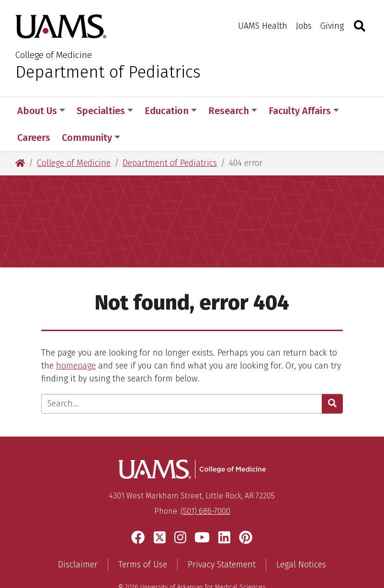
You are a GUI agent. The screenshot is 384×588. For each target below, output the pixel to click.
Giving (332, 26)
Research (233, 111)
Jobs (304, 26)
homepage (76, 339)
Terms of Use (143, 538)
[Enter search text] (182, 377)
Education (171, 111)
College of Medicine (54, 55)
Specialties (105, 111)
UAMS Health (263, 26)
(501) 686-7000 (205, 484)
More (285, 111)
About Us (41, 111)
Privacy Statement (222, 538)
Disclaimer (78, 538)
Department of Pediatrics (108, 72)
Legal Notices (301, 538)
